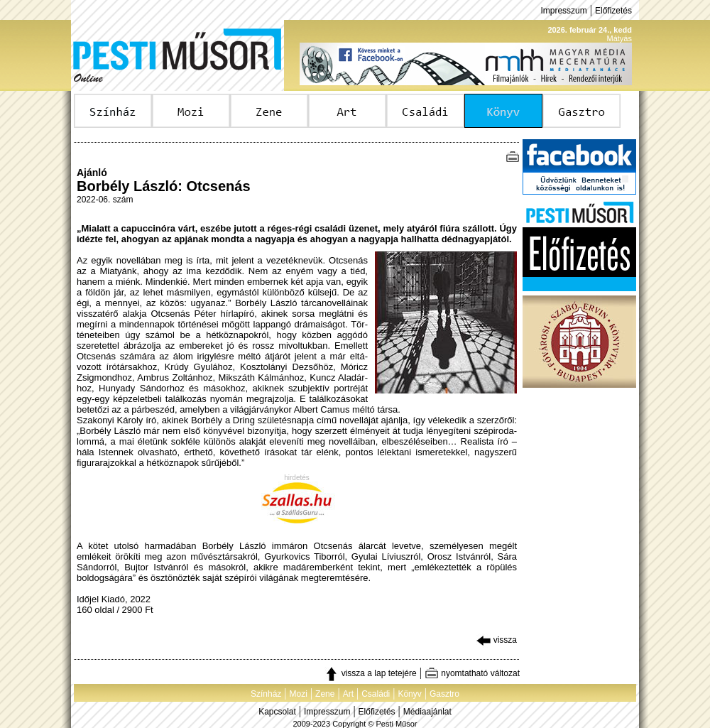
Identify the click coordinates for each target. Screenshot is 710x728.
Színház (266, 694)
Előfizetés (613, 11)
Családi (376, 694)
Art (348, 694)
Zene (325, 694)
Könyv (409, 694)
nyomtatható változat (472, 673)
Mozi (299, 694)
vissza (497, 640)
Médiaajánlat (427, 712)
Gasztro (444, 694)
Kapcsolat (277, 712)
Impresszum (563, 11)
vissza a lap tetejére (370, 673)
